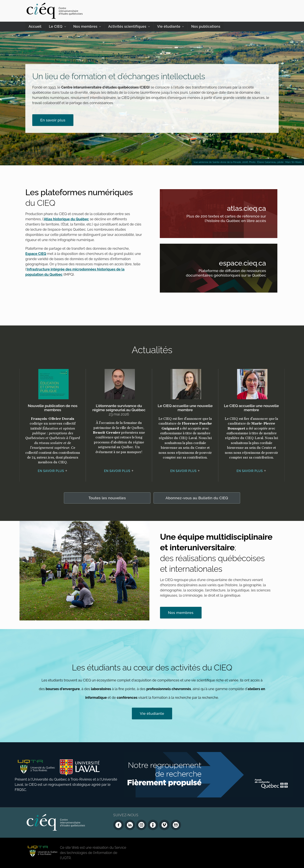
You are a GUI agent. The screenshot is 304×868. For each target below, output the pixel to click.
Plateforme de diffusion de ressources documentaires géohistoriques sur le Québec (224, 274)
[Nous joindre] (176, 825)
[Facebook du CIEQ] (118, 825)
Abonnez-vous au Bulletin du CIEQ (197, 498)
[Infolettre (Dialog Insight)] (153, 825)
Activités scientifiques (127, 27)
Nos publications (206, 27)
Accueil (35, 27)
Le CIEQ (56, 27)
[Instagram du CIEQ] (141, 825)
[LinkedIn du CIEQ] (130, 825)
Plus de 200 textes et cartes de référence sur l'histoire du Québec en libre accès (224, 219)
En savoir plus (53, 120)
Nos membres (85, 27)
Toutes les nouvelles (107, 498)
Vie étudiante (169, 27)
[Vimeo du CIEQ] (164, 825)
